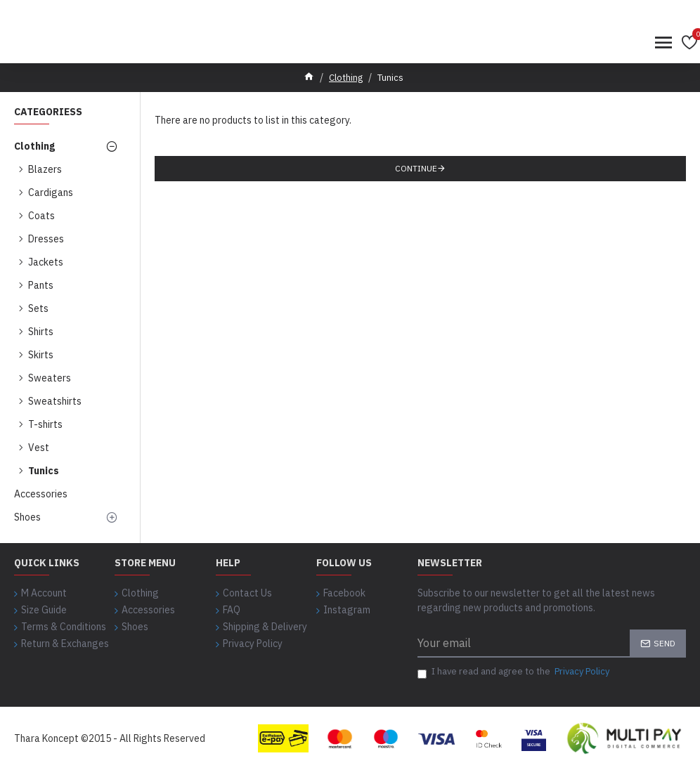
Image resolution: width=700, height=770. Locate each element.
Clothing (346, 78)
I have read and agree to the (514, 672)
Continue (416, 168)
